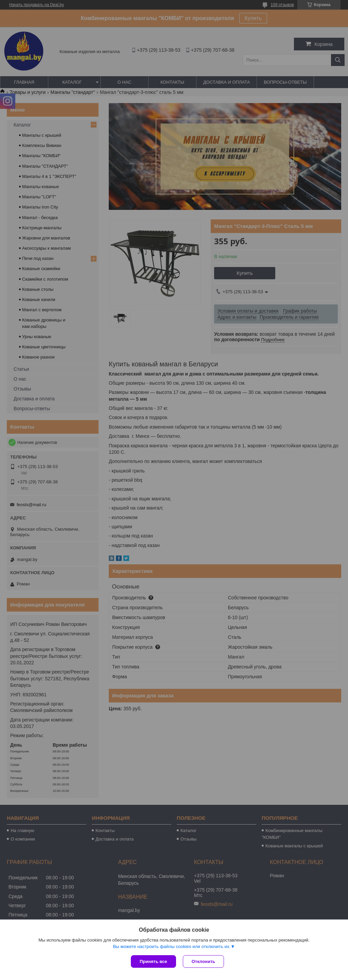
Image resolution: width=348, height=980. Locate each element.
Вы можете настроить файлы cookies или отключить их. (172, 946)
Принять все (153, 961)
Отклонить (203, 961)
